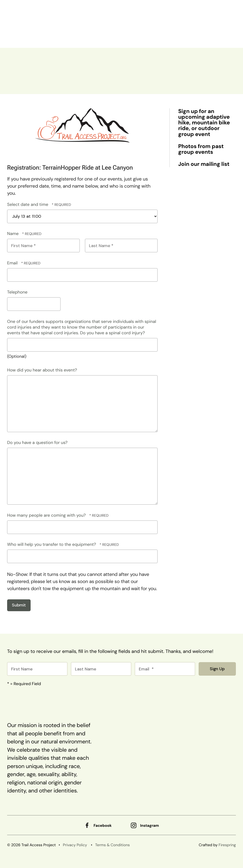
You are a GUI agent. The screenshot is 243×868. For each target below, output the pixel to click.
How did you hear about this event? (42, 370)
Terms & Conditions (112, 845)
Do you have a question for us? (37, 443)
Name (13, 234)
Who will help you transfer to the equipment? (52, 544)
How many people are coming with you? (47, 515)
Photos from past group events (201, 149)
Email (13, 263)
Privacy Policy (75, 845)
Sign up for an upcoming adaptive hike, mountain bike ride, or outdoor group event (204, 123)
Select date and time (28, 204)
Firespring (227, 845)
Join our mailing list (204, 164)
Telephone (17, 292)
